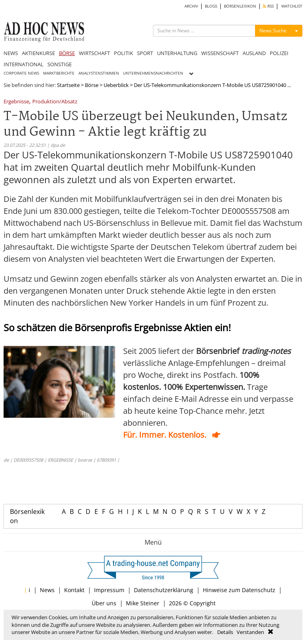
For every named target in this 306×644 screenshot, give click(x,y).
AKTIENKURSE (38, 53)
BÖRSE (67, 53)
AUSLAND (254, 53)
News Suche (273, 31)
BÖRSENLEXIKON (240, 6)
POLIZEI (279, 53)
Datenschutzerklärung (164, 590)
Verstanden (250, 632)
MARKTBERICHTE (59, 73)
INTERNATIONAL (24, 64)
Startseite (68, 85)
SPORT (145, 53)
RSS (268, 6)
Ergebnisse (16, 102)
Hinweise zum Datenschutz (239, 590)
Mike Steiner (143, 603)
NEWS (11, 53)
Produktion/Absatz (55, 102)
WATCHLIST (292, 6)
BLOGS (211, 6)
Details (225, 632)
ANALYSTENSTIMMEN (99, 73)
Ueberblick (116, 85)
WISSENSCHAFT (220, 53)
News (47, 590)
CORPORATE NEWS (21, 73)
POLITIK (124, 53)
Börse (92, 85)
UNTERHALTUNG (177, 53)
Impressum (109, 590)
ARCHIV (191, 6)
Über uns (104, 603)
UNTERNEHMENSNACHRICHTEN (153, 73)
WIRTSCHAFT (94, 53)
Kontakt (74, 590)
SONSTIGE (60, 64)
